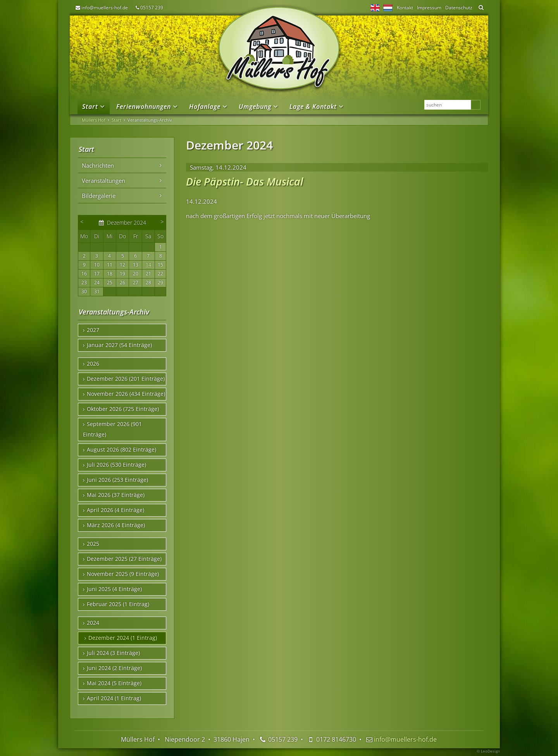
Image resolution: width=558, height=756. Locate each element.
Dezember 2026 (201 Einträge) (126, 379)
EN (375, 8)
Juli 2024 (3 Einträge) (113, 653)
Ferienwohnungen (144, 107)
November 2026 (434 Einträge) (126, 394)
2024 (93, 623)
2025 (93, 544)
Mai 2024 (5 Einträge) (114, 683)
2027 (93, 330)
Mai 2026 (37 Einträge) (116, 495)
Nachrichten (98, 165)
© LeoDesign (488, 751)
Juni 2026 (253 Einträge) (117, 480)
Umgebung (255, 107)
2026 (93, 364)
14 (148, 265)
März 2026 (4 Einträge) (116, 525)
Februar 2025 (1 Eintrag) (118, 604)
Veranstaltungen (103, 180)
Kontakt (405, 8)
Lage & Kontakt (313, 107)
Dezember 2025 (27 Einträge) (124, 559)
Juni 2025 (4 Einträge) (114, 589)
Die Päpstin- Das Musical (245, 181)
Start (90, 107)
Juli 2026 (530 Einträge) (116, 465)
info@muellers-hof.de (105, 8)
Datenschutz (459, 8)
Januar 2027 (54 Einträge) (119, 345)
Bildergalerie (99, 196)
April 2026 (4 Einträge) (115, 510)
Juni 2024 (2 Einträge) (114, 668)
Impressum (429, 8)
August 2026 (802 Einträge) (121, 450)
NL (388, 8)
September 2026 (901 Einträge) (112, 429)
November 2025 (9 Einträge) (123, 574)
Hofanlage (205, 107)
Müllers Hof (94, 120)
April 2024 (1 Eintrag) (114, 698)
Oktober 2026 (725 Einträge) (123, 409)
